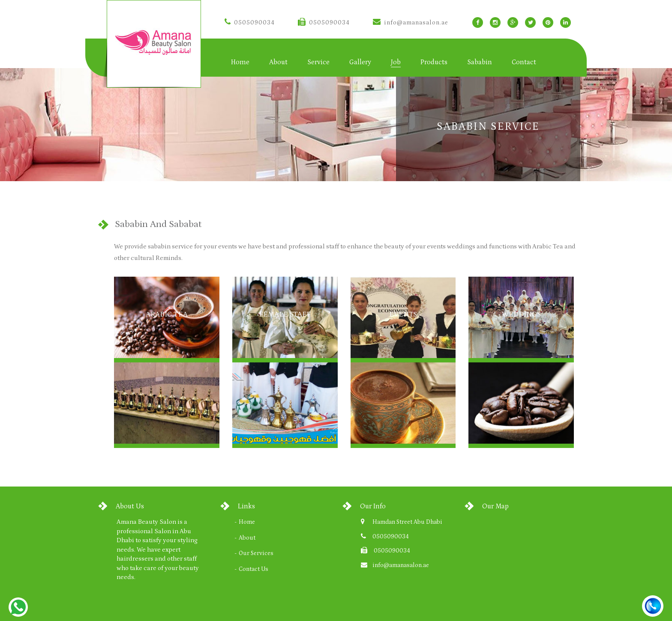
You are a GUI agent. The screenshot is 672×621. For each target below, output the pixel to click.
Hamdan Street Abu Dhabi (407, 522)
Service (318, 62)
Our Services (256, 553)
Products (434, 62)
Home (240, 62)
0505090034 (250, 23)
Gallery (360, 62)
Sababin (480, 62)
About (278, 62)
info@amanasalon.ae (411, 23)
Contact (524, 62)
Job (396, 62)
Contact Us (253, 569)
